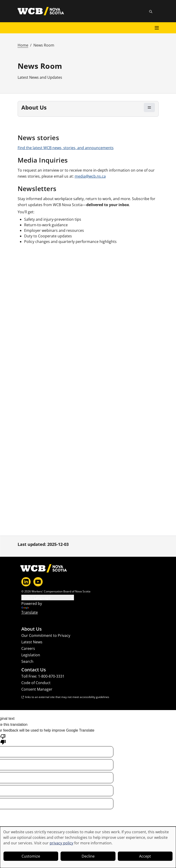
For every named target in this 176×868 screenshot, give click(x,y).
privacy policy (61, 843)
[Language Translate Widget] (48, 598)
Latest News (32, 642)
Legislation (31, 655)
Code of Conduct (36, 683)
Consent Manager (37, 689)
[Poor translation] (3, 739)
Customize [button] (31, 856)
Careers (28, 648)
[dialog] (88, 847)
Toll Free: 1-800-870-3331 (43, 676)
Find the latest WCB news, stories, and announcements (66, 148)
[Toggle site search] (151, 12)
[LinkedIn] (26, 582)
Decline (88, 856)
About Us (32, 629)
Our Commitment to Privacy (46, 635)
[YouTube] (38, 582)
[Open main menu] (157, 28)
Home (23, 45)
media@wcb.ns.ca (90, 176)
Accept (145, 856)
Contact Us (34, 670)
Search (27, 661)
